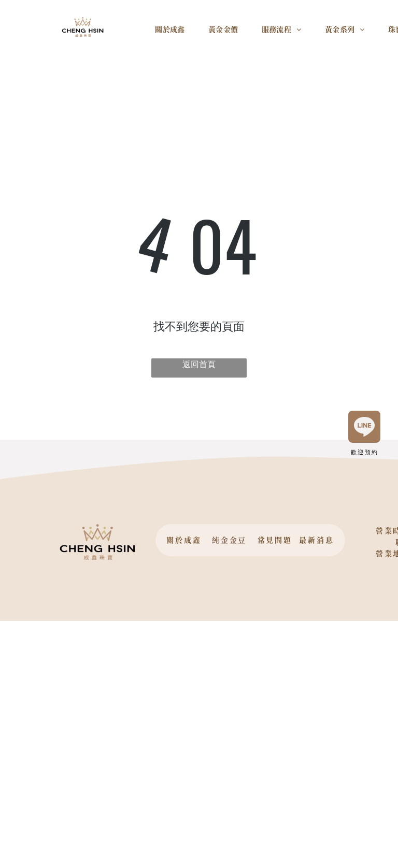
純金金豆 (229, 540)
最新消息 (316, 540)
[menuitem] (174, 33)
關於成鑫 (184, 540)
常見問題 (275, 540)
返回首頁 (199, 364)
